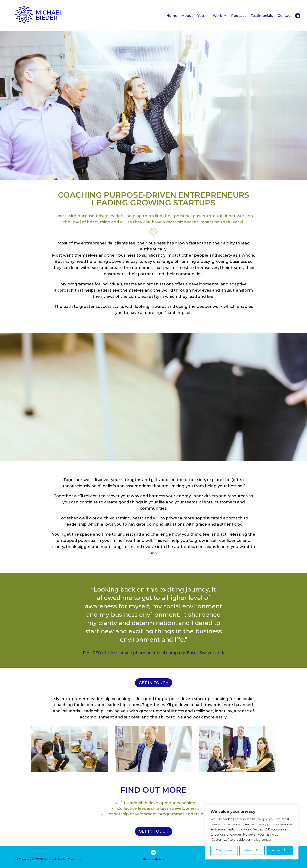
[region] (252, 832)
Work (217, 16)
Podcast (238, 16)
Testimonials (262, 16)
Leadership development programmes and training (158, 814)
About (187, 16)
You (201, 16)
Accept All (280, 850)
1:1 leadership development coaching (158, 803)
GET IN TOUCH (154, 683)
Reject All (252, 850)
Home (172, 16)
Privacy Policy (153, 859)
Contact (285, 16)
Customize (224, 850)
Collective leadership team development (158, 808)
